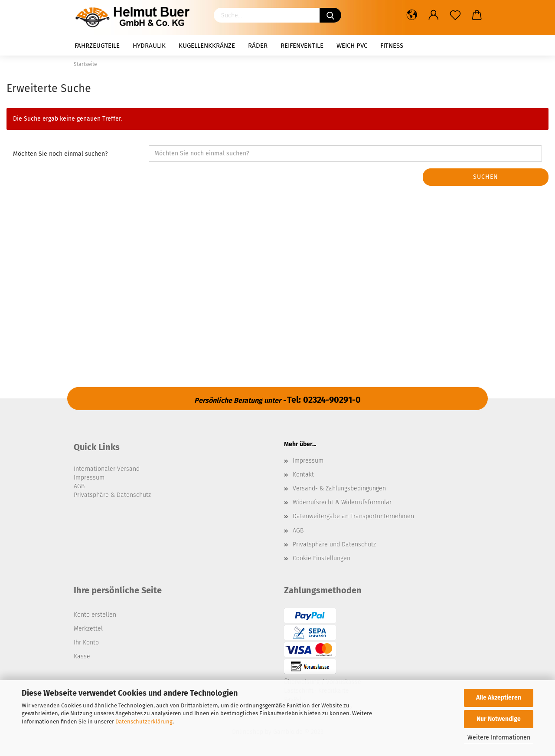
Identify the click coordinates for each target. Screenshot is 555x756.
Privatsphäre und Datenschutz (334, 544)
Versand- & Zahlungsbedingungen (339, 488)
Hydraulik (149, 46)
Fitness (392, 46)
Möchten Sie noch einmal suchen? (60, 154)
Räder (258, 46)
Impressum (308, 461)
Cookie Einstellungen (322, 558)
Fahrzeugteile (97, 46)
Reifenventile (302, 46)
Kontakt (303, 475)
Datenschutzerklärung (144, 721)
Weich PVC (352, 46)
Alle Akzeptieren (499, 698)
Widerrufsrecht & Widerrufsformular (342, 502)
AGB (298, 531)
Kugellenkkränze (207, 46)
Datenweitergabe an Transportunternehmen (353, 516)
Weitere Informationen (499, 738)
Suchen (486, 177)
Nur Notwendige (499, 719)
